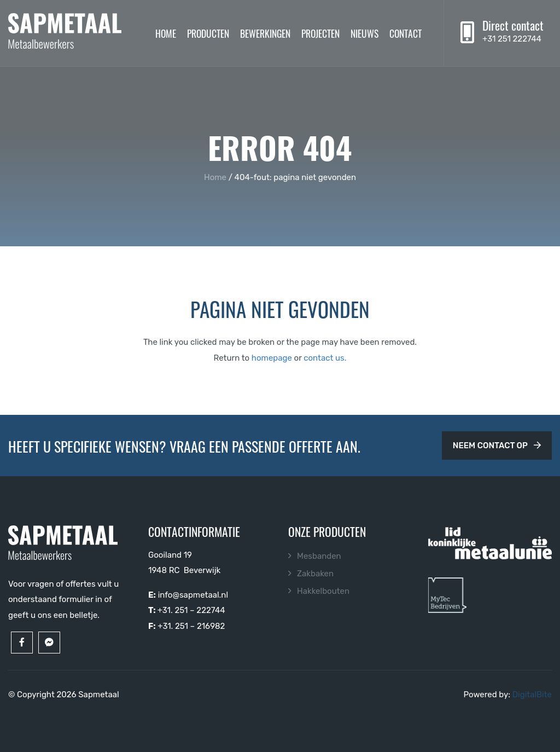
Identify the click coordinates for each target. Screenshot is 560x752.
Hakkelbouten (323, 591)
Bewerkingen (265, 33)
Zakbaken (315, 574)
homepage (272, 358)
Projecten (320, 33)
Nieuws (364, 33)
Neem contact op (497, 446)
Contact (406, 33)
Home (166, 33)
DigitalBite (532, 695)
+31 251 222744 (512, 39)
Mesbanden (319, 556)
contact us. (325, 358)
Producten (208, 33)
